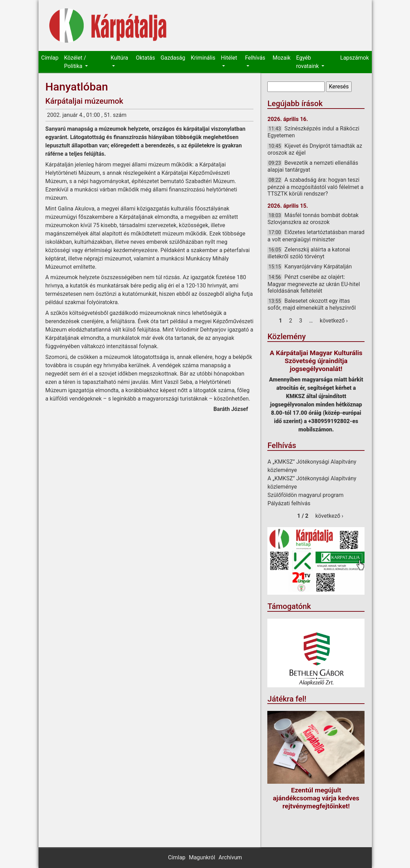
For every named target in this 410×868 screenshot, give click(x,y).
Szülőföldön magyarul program (305, 495)
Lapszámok (354, 58)
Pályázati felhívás (289, 503)
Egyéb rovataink (308, 62)
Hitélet (229, 58)
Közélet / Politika (75, 62)
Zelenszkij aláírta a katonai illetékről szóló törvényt (309, 253)
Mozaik (282, 58)
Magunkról (202, 857)
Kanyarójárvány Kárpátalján (318, 267)
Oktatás (145, 58)
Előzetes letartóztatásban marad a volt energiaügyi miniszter (316, 236)
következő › (334, 321)
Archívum (230, 857)
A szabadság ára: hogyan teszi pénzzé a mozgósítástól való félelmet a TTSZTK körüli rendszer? (315, 187)
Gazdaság (173, 58)
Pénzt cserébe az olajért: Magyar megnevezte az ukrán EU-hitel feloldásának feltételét (313, 284)
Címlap (50, 58)
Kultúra (119, 58)
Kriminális (203, 58)
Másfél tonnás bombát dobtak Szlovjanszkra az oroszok (313, 219)
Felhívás (255, 58)
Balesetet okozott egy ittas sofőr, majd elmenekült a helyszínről (311, 304)
